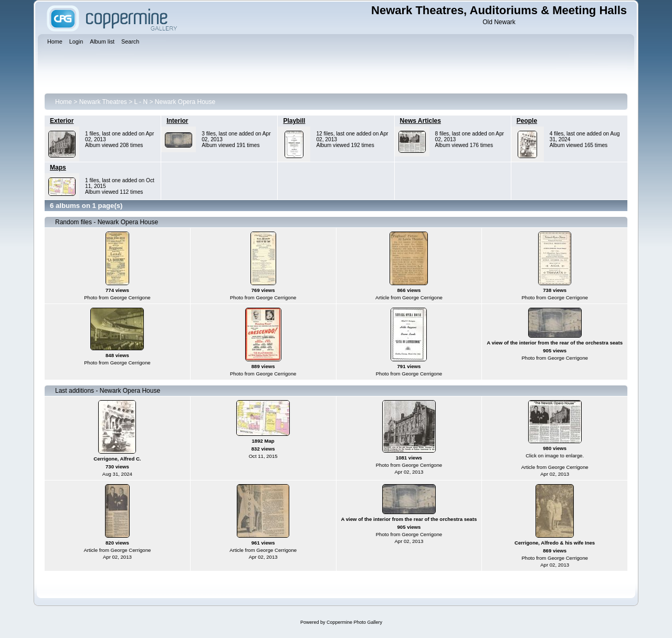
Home (64, 102)
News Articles (421, 121)
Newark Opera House (185, 102)
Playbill (294, 121)
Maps (58, 168)
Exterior (62, 121)
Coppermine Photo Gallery (354, 622)
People (527, 121)
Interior (177, 121)
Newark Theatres (103, 102)
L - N (141, 102)
